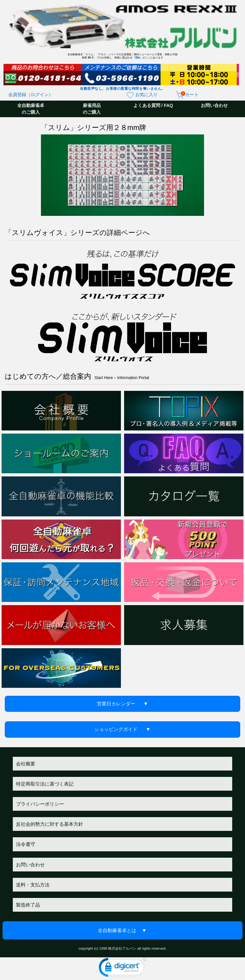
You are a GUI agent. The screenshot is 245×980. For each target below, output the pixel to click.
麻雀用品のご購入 (92, 109)
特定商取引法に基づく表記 (45, 784)
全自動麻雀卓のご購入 (31, 109)
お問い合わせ (214, 105)
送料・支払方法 (33, 885)
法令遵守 (26, 844)
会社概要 (26, 764)
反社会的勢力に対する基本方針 (50, 824)
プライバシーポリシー (40, 804)
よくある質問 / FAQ (153, 105)
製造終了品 (28, 905)
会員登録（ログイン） (31, 95)
